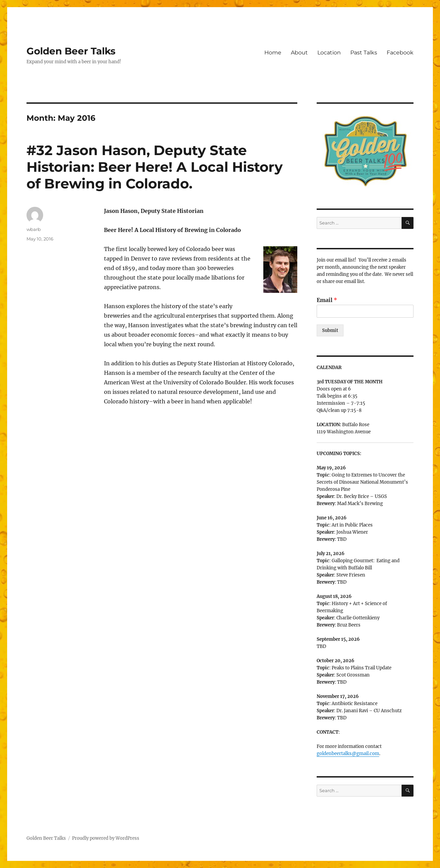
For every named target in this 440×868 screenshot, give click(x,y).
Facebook (400, 53)
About (299, 53)
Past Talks (364, 53)
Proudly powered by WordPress (106, 838)
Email (327, 300)
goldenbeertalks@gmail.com (348, 754)
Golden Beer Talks (71, 51)
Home (273, 53)
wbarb (34, 229)
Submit (330, 330)
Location (329, 53)
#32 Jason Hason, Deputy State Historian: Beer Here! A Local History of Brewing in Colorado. (155, 167)
